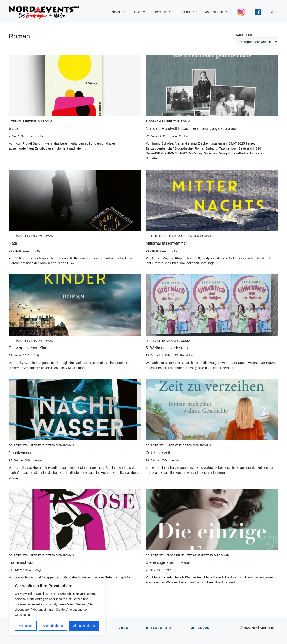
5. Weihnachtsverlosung (167, 348)
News (121, 12)
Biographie (155, 121)
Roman (48, 121)
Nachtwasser (20, 453)
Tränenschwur (21, 562)
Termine (165, 12)
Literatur (17, 121)
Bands (190, 12)
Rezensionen (218, 12)
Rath (13, 243)
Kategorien (244, 35)
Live (142, 12)
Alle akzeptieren (84, 626)
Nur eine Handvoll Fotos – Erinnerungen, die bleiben (191, 129)
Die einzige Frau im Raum (168, 562)
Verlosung (182, 341)
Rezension (34, 121)
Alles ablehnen (53, 626)
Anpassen (26, 626)
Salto (13, 129)
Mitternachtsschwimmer (166, 243)
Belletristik (156, 236)
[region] (57, 607)
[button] (272, 12)
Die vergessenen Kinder (30, 348)
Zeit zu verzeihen (161, 453)
